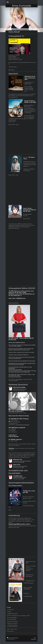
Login (35, 638)
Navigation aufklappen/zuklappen (22, 2)
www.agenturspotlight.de (12, 626)
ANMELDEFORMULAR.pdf (20, 478)
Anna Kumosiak (21, 6)
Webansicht (34, 639)
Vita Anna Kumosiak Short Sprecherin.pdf (22, 461)
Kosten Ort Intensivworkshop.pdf (20, 466)
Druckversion (11, 638)
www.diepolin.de (19, 379)
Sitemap (17, 638)
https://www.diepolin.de (14, 303)
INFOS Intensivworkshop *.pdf (20, 389)
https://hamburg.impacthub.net (23, 425)
